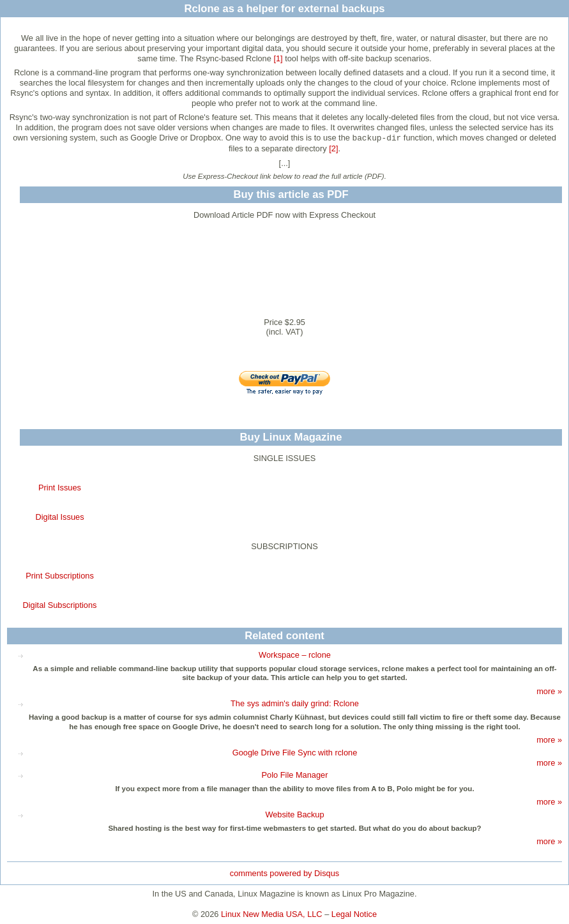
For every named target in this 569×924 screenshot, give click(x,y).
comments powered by (284, 873)
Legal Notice (354, 914)
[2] (333, 148)
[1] (278, 58)
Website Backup (294, 814)
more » (549, 691)
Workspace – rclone (295, 655)
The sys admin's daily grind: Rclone (295, 703)
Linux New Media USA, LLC (272, 914)
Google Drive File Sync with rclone (295, 753)
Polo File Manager (295, 775)
